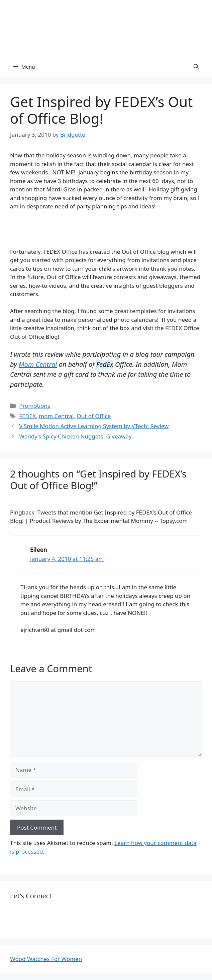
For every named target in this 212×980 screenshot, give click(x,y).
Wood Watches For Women (46, 959)
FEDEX (27, 416)
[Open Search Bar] (196, 67)
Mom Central (38, 364)
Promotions (35, 406)
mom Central (56, 416)
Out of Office (94, 416)
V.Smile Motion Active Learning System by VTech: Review (94, 426)
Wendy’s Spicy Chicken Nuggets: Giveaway (75, 436)
